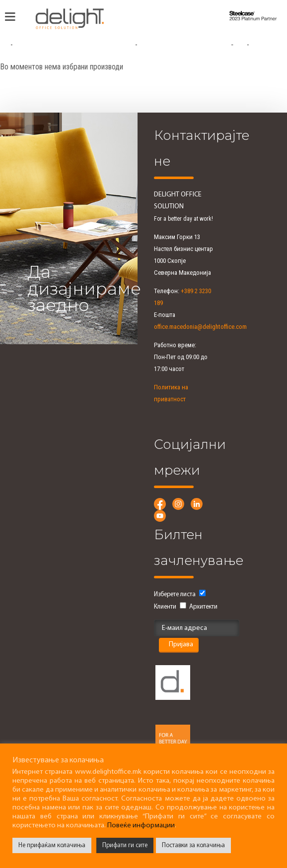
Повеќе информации (141, 826)
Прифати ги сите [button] (125, 845)
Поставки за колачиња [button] (193, 845)
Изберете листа (175, 594)
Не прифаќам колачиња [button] (52, 845)
